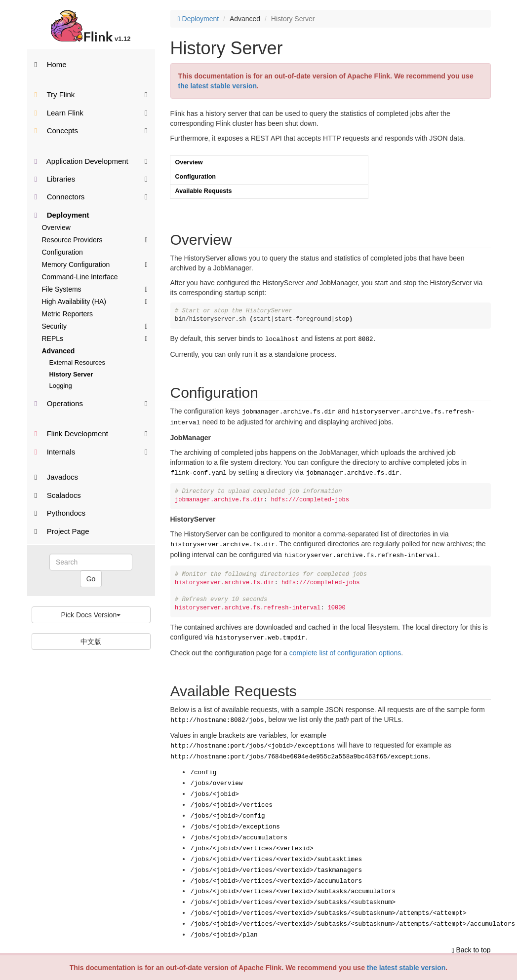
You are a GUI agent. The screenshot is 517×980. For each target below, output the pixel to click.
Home (51, 64)
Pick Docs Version (91, 615)
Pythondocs (60, 513)
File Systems (95, 289)
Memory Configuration (95, 264)
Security (95, 326)
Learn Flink (91, 112)
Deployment (62, 215)
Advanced (59, 351)
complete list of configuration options (345, 646)
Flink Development (91, 433)
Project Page (62, 531)
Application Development (91, 161)
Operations (91, 403)
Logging (61, 386)
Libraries (91, 178)
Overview (56, 227)
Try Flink (91, 94)
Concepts (91, 130)
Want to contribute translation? (212, 950)
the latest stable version (406, 968)
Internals (91, 451)
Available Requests (204, 191)
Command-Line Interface (80, 277)
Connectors (91, 196)
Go (91, 579)
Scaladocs (58, 495)
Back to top (471, 925)
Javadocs (57, 477)
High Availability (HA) (95, 301)
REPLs (95, 338)
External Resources (77, 362)
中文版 (91, 641)
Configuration (62, 252)
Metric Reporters (67, 314)
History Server (71, 374)
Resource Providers (95, 239)
